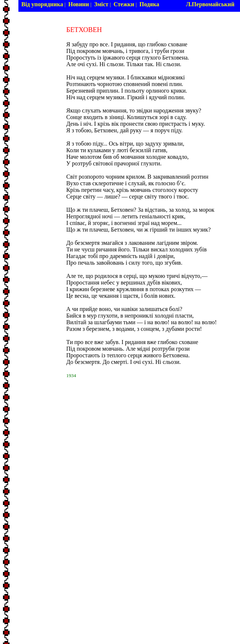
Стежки (124, 4)
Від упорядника (42, 4)
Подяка (149, 4)
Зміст (101, 4)
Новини (78, 4)
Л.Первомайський (210, 4)
